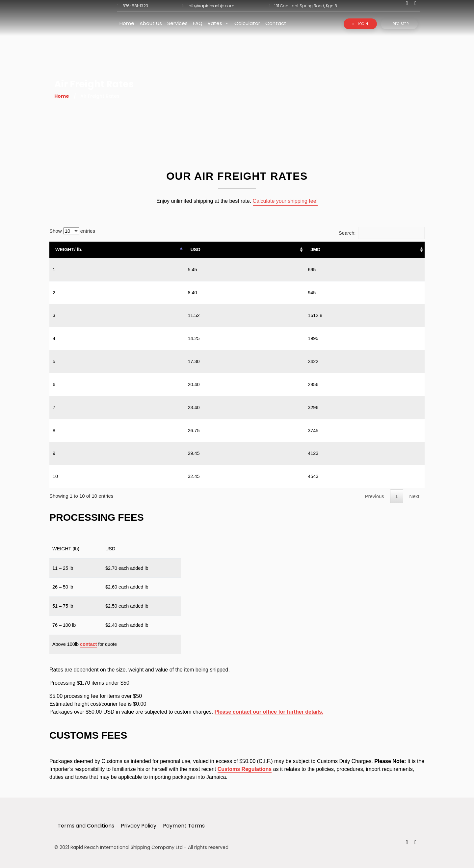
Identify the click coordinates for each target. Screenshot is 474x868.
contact (88, 644)
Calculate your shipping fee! (285, 201)
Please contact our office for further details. (269, 712)
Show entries (72, 231)
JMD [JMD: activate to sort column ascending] (315, 250)
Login (360, 24)
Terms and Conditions (86, 826)
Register (401, 24)
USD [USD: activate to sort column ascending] (195, 250)
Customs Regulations (245, 769)
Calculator (247, 23)
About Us (151, 23)
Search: (382, 233)
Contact (276, 23)
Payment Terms (184, 826)
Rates (218, 23)
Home (127, 23)
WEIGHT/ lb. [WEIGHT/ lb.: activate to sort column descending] (69, 250)
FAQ (198, 23)
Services (177, 23)
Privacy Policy (139, 826)
